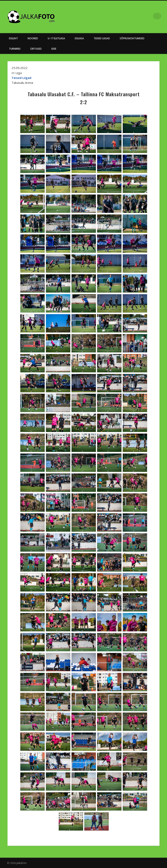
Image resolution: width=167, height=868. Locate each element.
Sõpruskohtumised (132, 38)
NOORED (33, 38)
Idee (54, 49)
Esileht (13, 38)
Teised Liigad (102, 38)
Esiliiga (79, 38)
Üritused (36, 49)
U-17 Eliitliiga (56, 38)
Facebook (150, 16)
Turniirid (15, 49)
